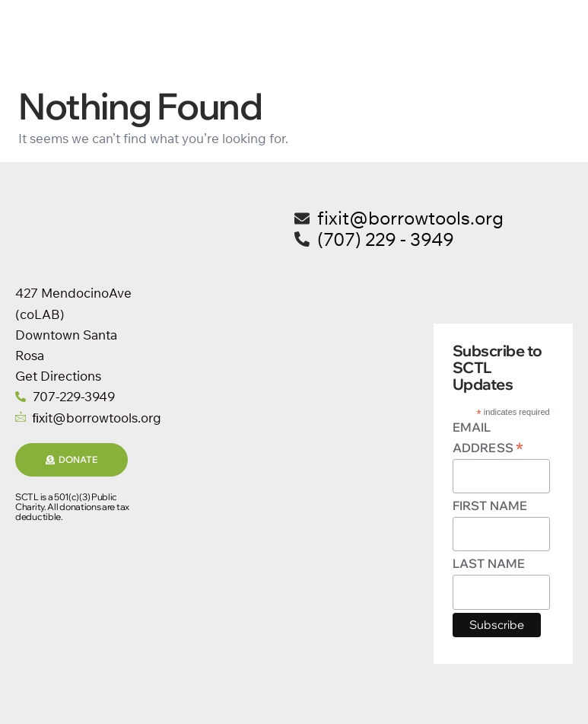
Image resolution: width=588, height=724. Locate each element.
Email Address (488, 438)
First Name (490, 506)
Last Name (489, 563)
